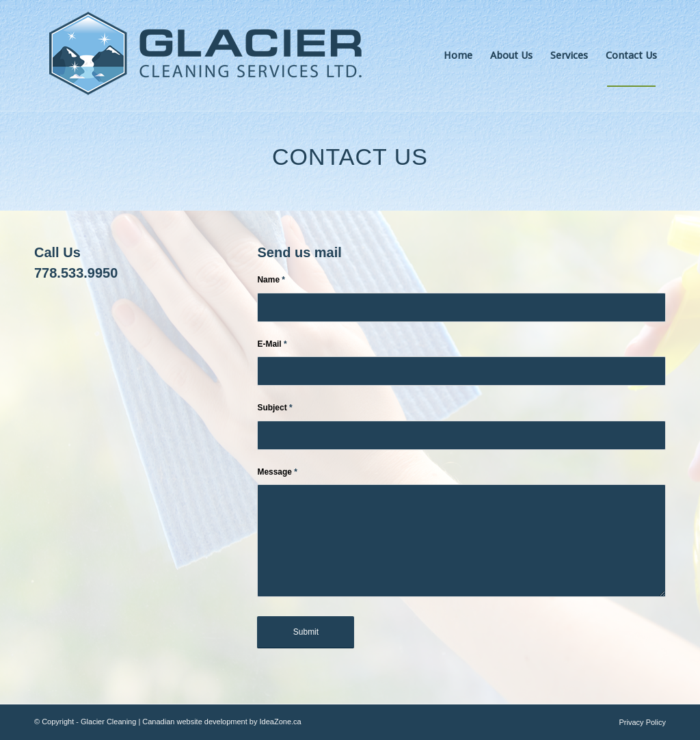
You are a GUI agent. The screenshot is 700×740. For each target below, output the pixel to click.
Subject (274, 408)
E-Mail (272, 344)
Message (277, 472)
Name (271, 280)
